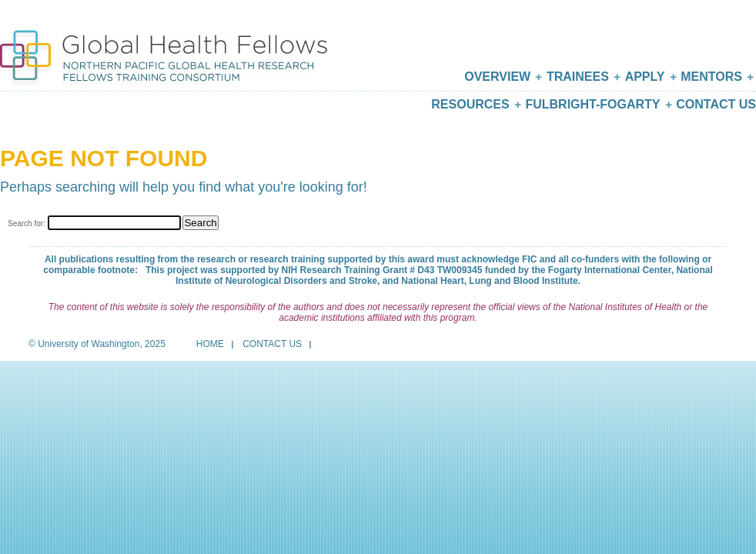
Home (210, 344)
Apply (645, 77)
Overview (497, 77)
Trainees (578, 77)
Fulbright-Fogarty (592, 104)
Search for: (27, 224)
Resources (470, 104)
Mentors (711, 77)
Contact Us (716, 104)
